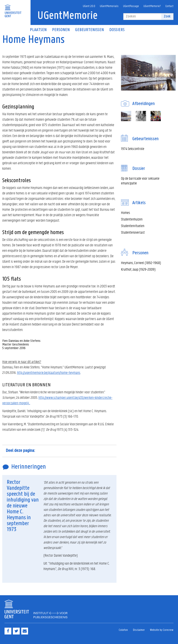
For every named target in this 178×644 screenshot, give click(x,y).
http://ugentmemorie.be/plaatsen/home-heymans (49, 372)
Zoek (167, 16)
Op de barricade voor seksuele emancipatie (140, 181)
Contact (169, 6)
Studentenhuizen (132, 219)
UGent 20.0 (89, 6)
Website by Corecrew (162, 630)
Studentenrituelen (133, 226)
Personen (61, 30)
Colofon (123, 630)
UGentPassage (131, 6)
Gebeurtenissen (89, 30)
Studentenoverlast (133, 232)
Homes (126, 212)
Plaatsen (38, 30)
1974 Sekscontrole (133, 148)
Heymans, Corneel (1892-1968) (141, 263)
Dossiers (117, 30)
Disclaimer (139, 630)
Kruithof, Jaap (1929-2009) (138, 269)
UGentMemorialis (109, 6)
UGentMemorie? (152, 6)
